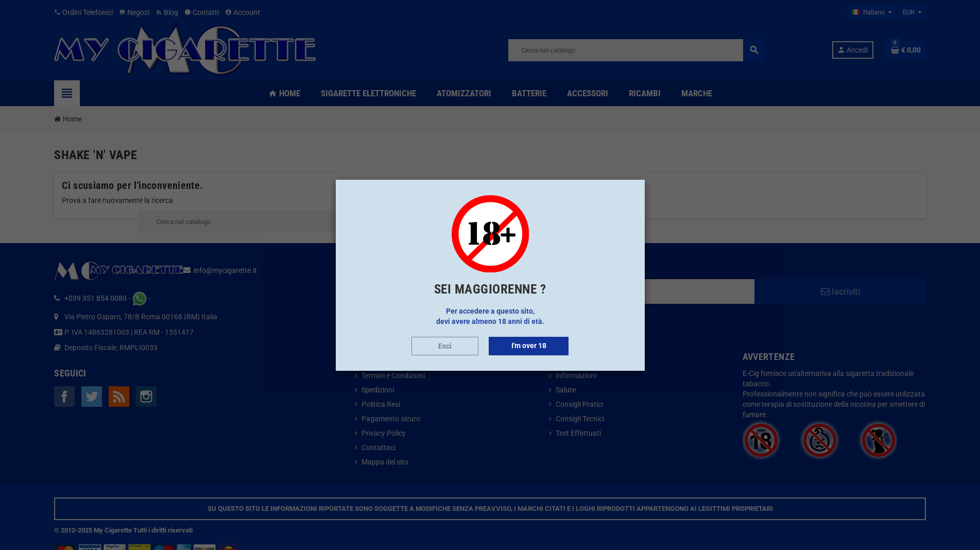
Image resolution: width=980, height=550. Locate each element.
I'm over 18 (529, 346)
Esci (445, 346)
